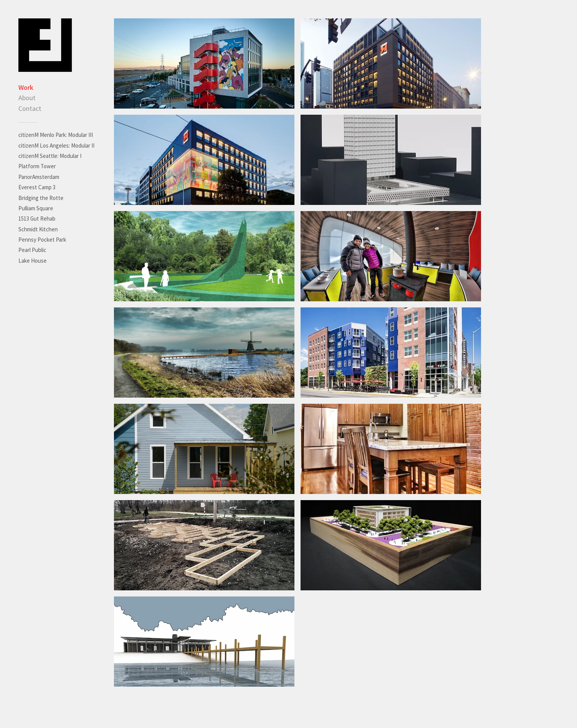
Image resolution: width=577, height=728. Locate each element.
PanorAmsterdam (39, 177)
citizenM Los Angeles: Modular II (56, 145)
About (27, 98)
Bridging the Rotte (41, 198)
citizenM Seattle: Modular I (50, 156)
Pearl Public (32, 250)
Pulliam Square (36, 208)
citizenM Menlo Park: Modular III (56, 135)
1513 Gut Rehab (37, 219)
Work (26, 87)
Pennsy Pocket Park (42, 240)
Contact (30, 108)
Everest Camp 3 (37, 187)
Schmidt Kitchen (38, 229)
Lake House (33, 261)
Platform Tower (37, 166)
